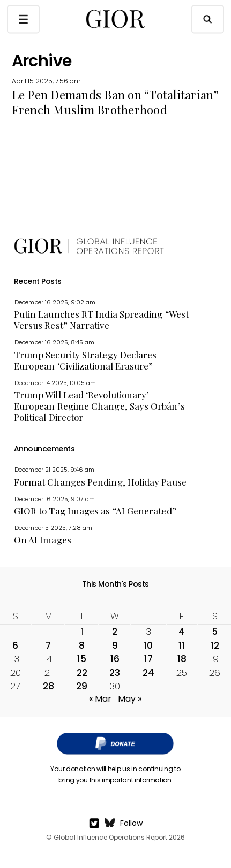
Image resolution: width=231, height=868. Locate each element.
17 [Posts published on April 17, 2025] (148, 659)
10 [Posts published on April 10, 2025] (148, 646)
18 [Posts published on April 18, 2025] (182, 659)
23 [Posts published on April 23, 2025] (115, 673)
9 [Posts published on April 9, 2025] (115, 646)
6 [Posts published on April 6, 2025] (15, 646)
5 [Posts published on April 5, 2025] (215, 632)
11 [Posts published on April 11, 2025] (182, 646)
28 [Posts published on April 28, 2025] (49, 686)
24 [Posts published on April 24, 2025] (148, 673)
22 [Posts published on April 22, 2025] (82, 673)
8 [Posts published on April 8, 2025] (82, 646)
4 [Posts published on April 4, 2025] (182, 632)
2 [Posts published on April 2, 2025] (115, 632)
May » (130, 699)
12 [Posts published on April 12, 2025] (215, 646)
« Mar (100, 699)
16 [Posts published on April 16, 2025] (115, 659)
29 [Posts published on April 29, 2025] (82, 686)
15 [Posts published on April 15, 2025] (82, 659)
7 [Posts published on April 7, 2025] (48, 646)
